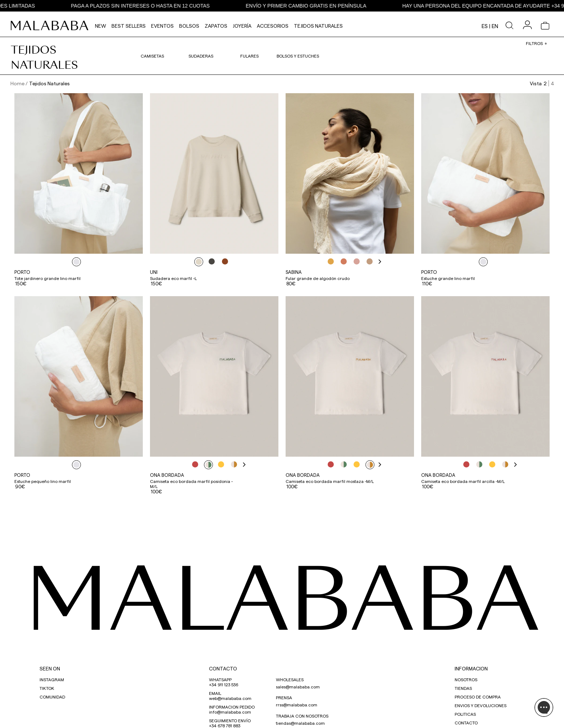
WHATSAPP (220, 679)
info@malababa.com (230, 712)
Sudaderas (201, 56)
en (495, 26)
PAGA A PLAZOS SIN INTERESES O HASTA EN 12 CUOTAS (152, 6)
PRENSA (284, 697)
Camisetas (152, 56)
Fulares (249, 56)
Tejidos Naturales (318, 26)
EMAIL (215, 693)
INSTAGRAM (52, 679)
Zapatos (216, 26)
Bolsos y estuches (298, 56)
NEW (101, 26)
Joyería (242, 26)
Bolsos (189, 26)
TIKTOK (47, 688)
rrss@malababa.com (297, 705)
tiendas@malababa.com (300, 723)
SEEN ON (50, 668)
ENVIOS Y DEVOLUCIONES (481, 705)
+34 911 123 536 (224, 684)
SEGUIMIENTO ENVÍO (230, 720)
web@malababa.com (230, 698)
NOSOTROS (466, 679)
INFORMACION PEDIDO (232, 707)
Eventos (162, 26)
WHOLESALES (290, 679)
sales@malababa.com (298, 687)
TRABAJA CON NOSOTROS (302, 716)
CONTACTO (223, 668)
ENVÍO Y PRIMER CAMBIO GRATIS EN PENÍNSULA (317, 6)
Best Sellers (129, 26)
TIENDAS (463, 688)
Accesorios (273, 26)
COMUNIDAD (52, 697)
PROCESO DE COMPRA (478, 697)
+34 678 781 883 (225, 725)
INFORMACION (471, 668)
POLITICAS (465, 714)
